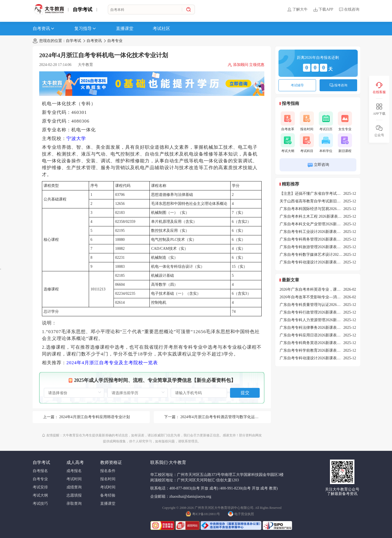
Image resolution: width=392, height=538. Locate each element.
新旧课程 (345, 143)
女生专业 (345, 121)
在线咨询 (349, 10)
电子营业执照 (241, 513)
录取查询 (74, 504)
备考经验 (108, 495)
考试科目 (307, 143)
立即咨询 (318, 165)
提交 (245, 393)
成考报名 (74, 471)
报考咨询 (338, 85)
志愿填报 (74, 495)
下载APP (323, 10)
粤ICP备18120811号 (203, 513)
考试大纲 (288, 143)
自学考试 (82, 10)
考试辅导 (297, 85)
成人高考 (75, 462)
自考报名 (40, 471)
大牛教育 (85, 65)
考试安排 (40, 487)
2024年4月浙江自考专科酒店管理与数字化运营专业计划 (227, 417)
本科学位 (326, 143)
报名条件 (108, 471)
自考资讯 (44, 29)
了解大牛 (297, 10)
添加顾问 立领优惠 (246, 65)
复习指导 (85, 29)
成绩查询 (74, 487)
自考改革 (288, 121)
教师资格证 (111, 462)
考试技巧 (40, 504)
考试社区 (161, 28)
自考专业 (115, 41)
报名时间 (307, 121)
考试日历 (326, 121)
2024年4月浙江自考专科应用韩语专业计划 (95, 417)
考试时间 (74, 479)
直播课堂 (125, 28)
